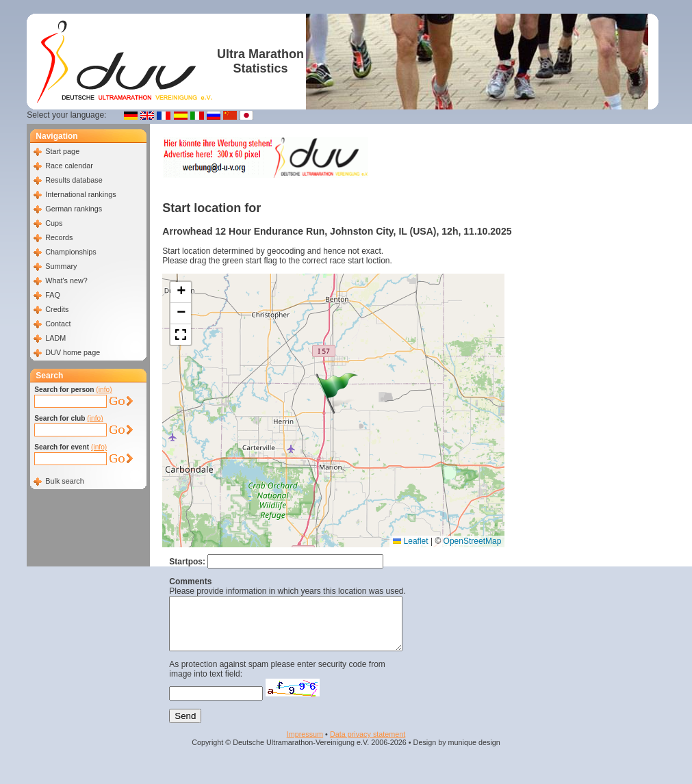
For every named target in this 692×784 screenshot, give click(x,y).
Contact (58, 324)
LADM (55, 338)
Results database (74, 180)
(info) (104, 390)
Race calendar (69, 166)
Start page (62, 151)
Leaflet (410, 541)
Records (59, 237)
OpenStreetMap (473, 541)
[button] (337, 393)
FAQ (53, 295)
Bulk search (64, 481)
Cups (54, 223)
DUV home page (73, 352)
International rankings (80, 194)
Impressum (305, 744)
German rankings (74, 209)
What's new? (66, 280)
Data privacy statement (368, 744)
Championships (71, 252)
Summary (61, 266)
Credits (57, 309)
